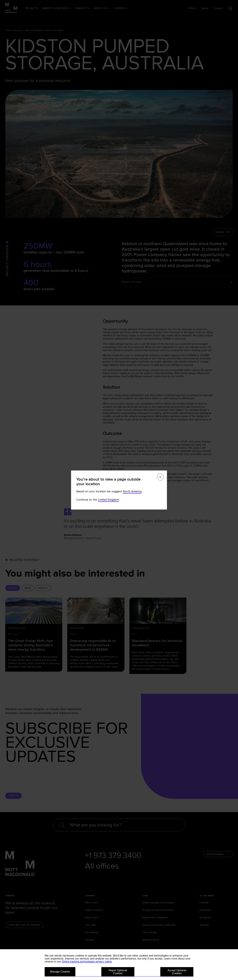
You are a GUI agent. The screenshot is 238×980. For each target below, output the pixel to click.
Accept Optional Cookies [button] (177, 972)
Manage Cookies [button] (60, 972)
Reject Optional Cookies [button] (118, 972)
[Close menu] (160, 477)
